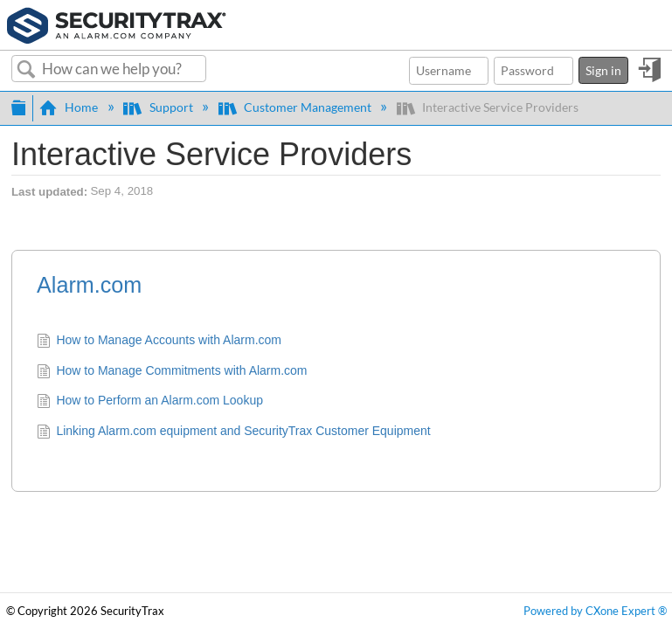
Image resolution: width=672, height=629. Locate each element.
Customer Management (296, 107)
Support (159, 107)
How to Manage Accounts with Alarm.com (159, 342)
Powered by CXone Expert (595, 611)
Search (27, 70)
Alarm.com (89, 285)
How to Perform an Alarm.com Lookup (150, 402)
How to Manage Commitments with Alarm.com (172, 372)
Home (70, 107)
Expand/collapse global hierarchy (18, 106)
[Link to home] (117, 24)
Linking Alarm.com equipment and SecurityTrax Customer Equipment (234, 432)
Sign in (603, 70)
